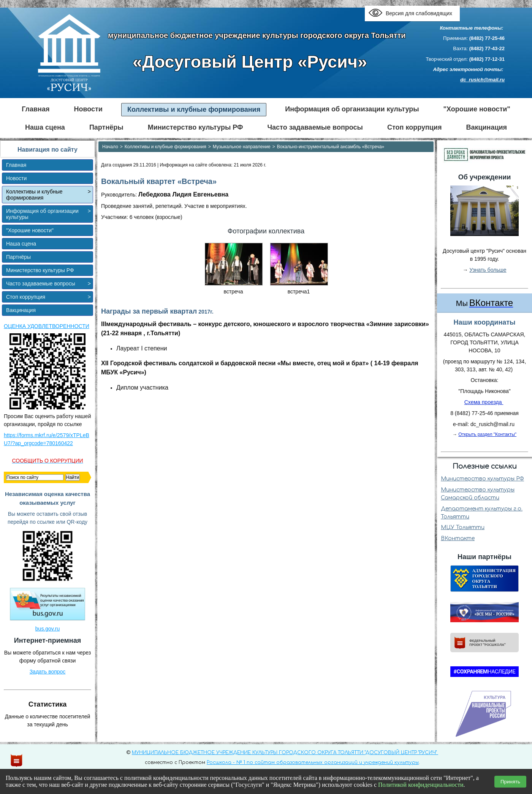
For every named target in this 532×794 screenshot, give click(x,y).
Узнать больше (488, 270)
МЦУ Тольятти (463, 527)
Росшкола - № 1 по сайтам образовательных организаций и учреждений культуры (313, 762)
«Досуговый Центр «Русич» (250, 62)
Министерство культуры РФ (482, 479)
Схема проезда (484, 402)
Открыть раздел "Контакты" (487, 434)
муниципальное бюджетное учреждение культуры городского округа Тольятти (257, 35)
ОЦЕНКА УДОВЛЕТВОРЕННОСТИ (47, 326)
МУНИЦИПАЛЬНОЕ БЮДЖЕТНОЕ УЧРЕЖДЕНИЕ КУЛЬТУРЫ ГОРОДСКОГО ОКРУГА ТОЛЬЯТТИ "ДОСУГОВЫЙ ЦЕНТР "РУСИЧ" (285, 753)
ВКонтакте (458, 538)
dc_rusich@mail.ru (482, 80)
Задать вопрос (48, 672)
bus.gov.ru (47, 629)
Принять (510, 782)
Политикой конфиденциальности (421, 785)
